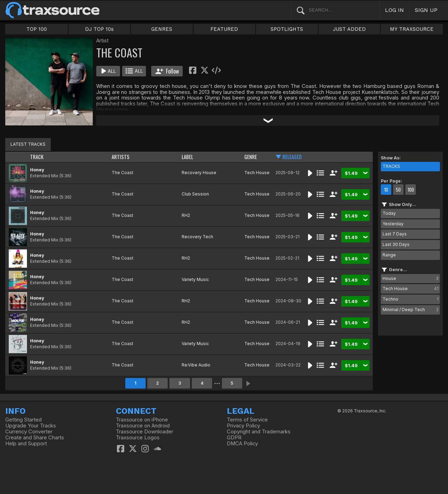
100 (411, 190)
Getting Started (23, 420)
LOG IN (394, 10)
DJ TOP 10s (99, 29)
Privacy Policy (243, 426)
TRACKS (391, 166)
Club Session (195, 194)
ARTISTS (121, 157)
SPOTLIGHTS (287, 29)
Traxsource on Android (143, 426)
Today (389, 213)
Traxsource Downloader (145, 432)
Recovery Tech (197, 237)
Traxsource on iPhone (142, 420)
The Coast (122, 173)
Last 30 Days (396, 244)
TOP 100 (37, 29)
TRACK (37, 157)
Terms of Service (247, 420)
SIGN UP (426, 10)
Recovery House (199, 173)
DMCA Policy (242, 444)
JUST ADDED (349, 29)
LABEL (187, 157)
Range (389, 255)
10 (386, 190)
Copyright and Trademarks (259, 432)
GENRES (162, 29)
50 (398, 190)
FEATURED (224, 29)
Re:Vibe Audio (196, 365)
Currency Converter (29, 432)
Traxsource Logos (138, 438)
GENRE (251, 157)
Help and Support (26, 444)
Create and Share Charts (35, 438)
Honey (37, 170)
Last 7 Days (395, 234)
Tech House (257, 173)
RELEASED (292, 157)
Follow (167, 71)
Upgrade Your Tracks (31, 426)
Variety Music (195, 279)
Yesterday (393, 224)
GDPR (234, 438)
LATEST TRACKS (28, 144)
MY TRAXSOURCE (412, 29)
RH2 (186, 215)
